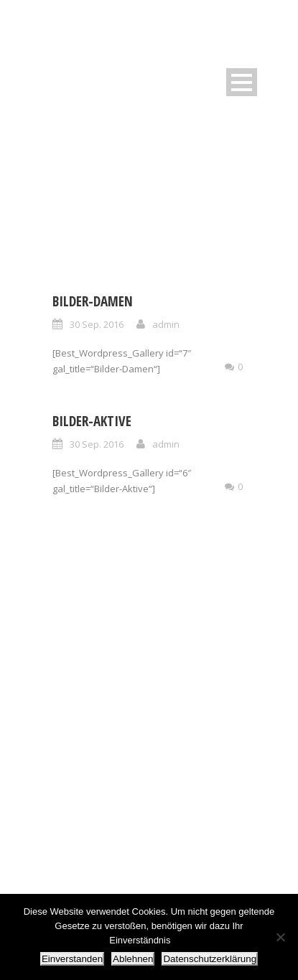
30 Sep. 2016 (97, 324)
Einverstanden (72, 959)
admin (166, 324)
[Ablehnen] (280, 937)
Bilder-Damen (93, 301)
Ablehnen (133, 959)
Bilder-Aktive (92, 421)
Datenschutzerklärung (210, 959)
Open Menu (242, 82)
